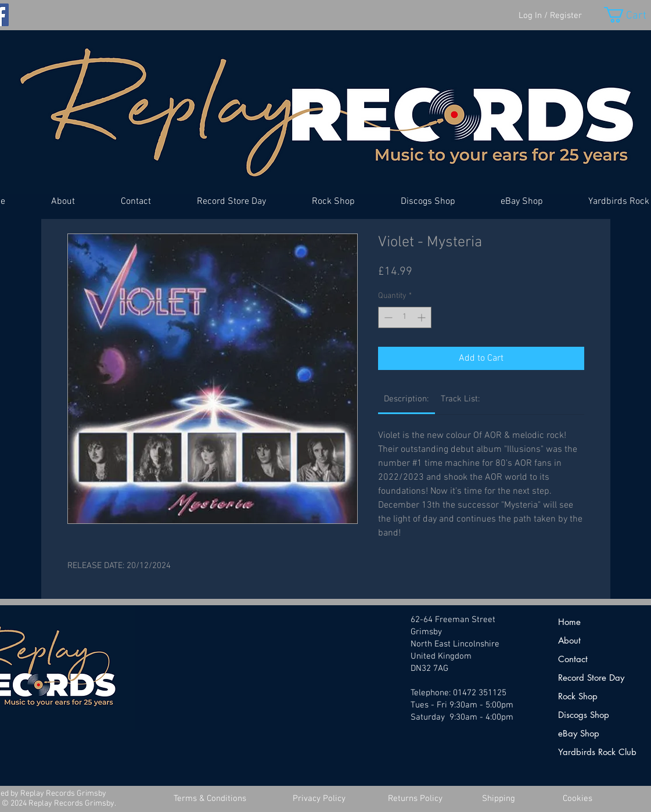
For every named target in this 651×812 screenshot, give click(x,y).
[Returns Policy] (415, 799)
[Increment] (422, 317)
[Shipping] (499, 799)
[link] (406, 399)
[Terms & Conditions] (210, 799)
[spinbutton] (405, 317)
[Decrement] (387, 317)
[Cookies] (578, 799)
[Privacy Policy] (319, 799)
